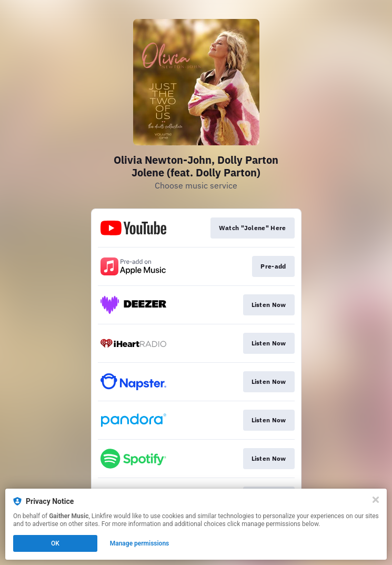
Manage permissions (140, 543)
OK (55, 543)
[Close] (376, 500)
